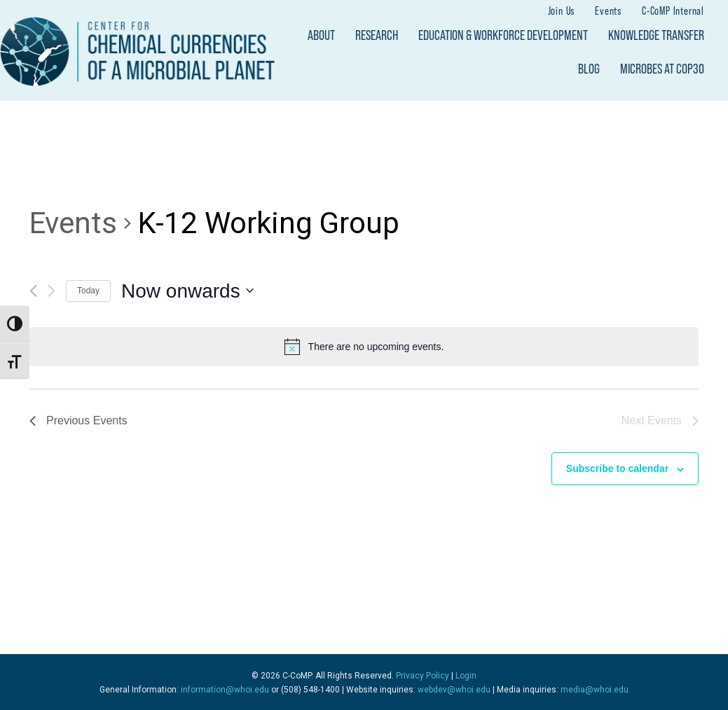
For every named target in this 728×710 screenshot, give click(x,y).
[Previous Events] (33, 291)
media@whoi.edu (595, 690)
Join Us (562, 11)
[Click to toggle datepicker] (187, 291)
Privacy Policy (423, 676)
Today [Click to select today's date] (88, 291)
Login (466, 676)
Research (377, 35)
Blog (589, 69)
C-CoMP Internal (673, 11)
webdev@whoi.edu (454, 690)
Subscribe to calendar (617, 468)
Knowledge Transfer (656, 35)
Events (608, 11)
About (321, 35)
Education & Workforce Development (503, 35)
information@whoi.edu (225, 690)
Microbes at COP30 (662, 69)
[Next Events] (51, 291)
